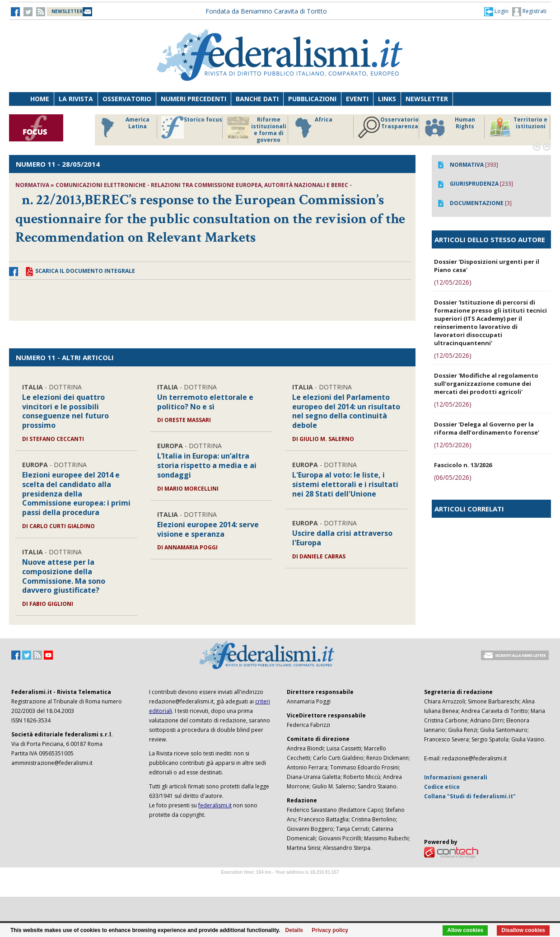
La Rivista (76, 99)
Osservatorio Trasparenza (388, 127)
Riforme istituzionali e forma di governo (257, 130)
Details (294, 930)
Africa (312, 127)
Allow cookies (465, 930)
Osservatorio (127, 99)
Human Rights (449, 127)
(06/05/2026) (453, 477)
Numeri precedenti (194, 99)
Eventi (357, 99)
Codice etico (442, 787)
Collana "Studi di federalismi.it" (470, 796)
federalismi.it (215, 805)
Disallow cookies (523, 930)
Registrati (529, 12)
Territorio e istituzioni (518, 127)
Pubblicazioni (312, 99)
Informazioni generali (456, 777)
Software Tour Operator (280, 883)
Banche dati (257, 99)
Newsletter (427, 99)
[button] (496, 11)
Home (40, 99)
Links (387, 99)
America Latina (123, 127)
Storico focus (192, 127)
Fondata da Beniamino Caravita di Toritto (266, 11)
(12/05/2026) (453, 282)
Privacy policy (330, 930)
